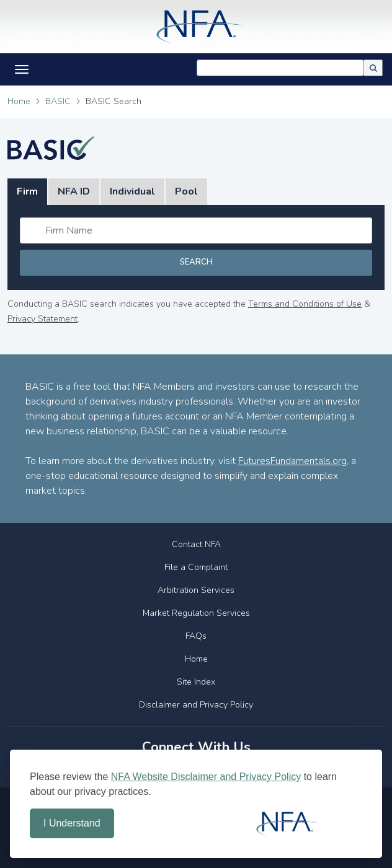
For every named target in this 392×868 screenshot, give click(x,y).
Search (196, 262)
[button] (373, 68)
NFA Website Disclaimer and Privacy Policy (206, 777)
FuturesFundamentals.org (292, 461)
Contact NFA (196, 544)
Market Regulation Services (196, 613)
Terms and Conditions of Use (305, 304)
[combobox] (280, 68)
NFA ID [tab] (74, 191)
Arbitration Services (196, 590)
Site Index (196, 682)
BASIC (58, 101)
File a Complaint (196, 567)
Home (19, 101)
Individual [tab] (132, 191)
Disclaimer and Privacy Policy (196, 705)
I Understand (72, 823)
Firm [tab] (27, 191)
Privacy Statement (42, 319)
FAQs (196, 636)
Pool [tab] (186, 191)
